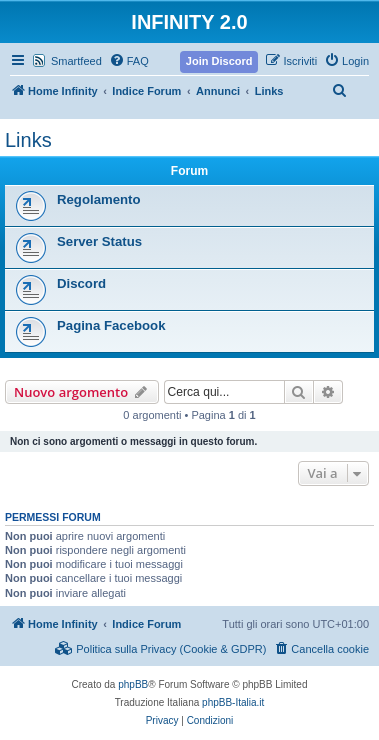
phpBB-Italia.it (233, 702)
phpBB (133, 684)
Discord (81, 283)
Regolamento (99, 199)
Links (28, 140)
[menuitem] (129, 61)
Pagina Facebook (111, 325)
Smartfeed (76, 61)
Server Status (99, 241)
